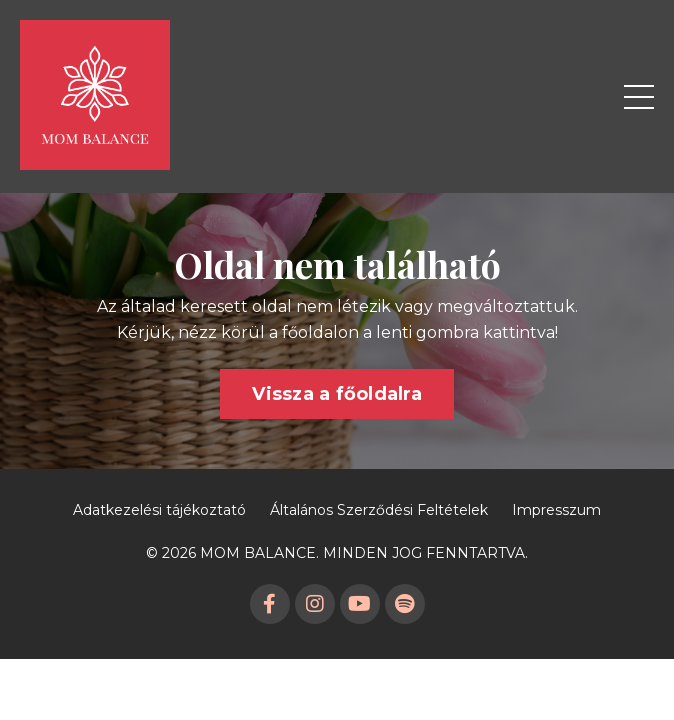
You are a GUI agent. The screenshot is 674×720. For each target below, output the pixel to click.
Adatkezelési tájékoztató (159, 510)
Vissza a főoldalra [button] (337, 394)
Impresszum (556, 510)
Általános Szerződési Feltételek (379, 510)
